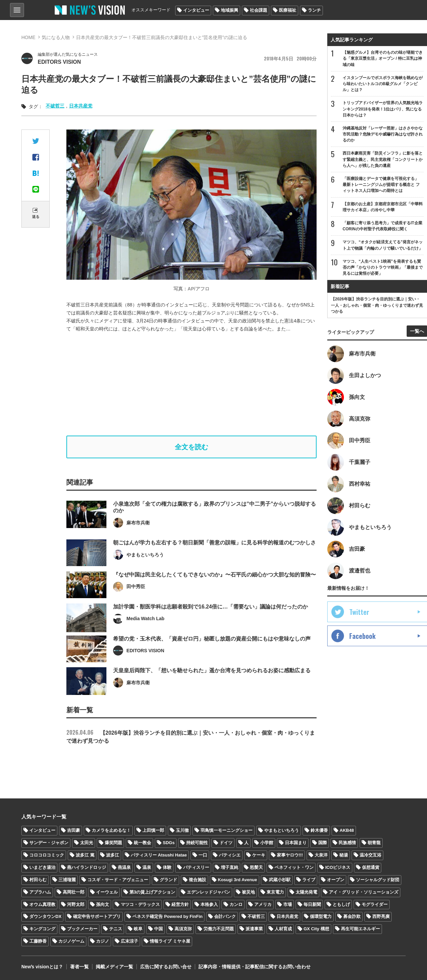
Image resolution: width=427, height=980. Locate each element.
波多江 (113, 855)
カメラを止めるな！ (111, 830)
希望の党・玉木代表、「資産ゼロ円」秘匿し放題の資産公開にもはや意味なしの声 (212, 654)
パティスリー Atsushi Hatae (159, 855)
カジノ (103, 941)
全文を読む (191, 447)
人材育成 (283, 929)
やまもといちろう (282, 830)
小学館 (267, 843)
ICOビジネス (338, 867)
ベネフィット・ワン (294, 867)
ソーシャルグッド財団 (378, 880)
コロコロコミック (47, 855)
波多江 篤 (85, 855)
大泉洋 (321, 855)
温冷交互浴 (370, 855)
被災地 (248, 892)
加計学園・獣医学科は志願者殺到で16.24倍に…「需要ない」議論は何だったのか (210, 622)
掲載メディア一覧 (114, 967)
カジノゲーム (71, 941)
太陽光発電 (306, 892)
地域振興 (230, 10)
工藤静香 (38, 941)
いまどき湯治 (42, 867)
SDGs (169, 843)
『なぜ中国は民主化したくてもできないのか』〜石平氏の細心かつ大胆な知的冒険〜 (215, 590)
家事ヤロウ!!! (290, 855)
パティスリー (196, 867)
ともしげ (341, 904)
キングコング (42, 929)
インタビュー (196, 10)
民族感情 (347, 843)
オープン (336, 880)
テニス (116, 929)
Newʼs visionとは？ (42, 967)
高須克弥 (183, 929)
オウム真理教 (42, 904)
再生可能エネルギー (360, 929)
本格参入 (209, 904)
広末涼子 (129, 941)
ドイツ (226, 843)
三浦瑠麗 (67, 880)
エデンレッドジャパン (208, 892)
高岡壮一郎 (74, 892)
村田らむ (38, 880)
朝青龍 (374, 843)
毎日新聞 (312, 904)
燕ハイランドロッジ (87, 867)
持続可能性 (197, 843)
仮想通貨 (371, 867)
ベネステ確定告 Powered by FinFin (167, 916)
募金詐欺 (352, 916)
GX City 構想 (316, 929)
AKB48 (347, 830)
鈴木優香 (319, 830)
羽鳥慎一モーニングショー (227, 830)
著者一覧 (79, 967)
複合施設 (197, 880)
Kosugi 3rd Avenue (238, 880)
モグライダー (375, 904)
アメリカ (263, 904)
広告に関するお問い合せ (166, 967)
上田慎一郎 (153, 830)
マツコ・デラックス (140, 904)
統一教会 (142, 843)
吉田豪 (74, 830)
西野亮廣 (381, 916)
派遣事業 (254, 929)
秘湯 (344, 855)
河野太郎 (76, 904)
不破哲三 (55, 106)
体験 (167, 867)
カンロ (236, 904)
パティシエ (230, 855)
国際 (323, 843)
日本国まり (296, 843)
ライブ (309, 880)
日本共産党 (81, 106)
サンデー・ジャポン (49, 843)
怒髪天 (256, 867)
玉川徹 (182, 830)
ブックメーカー (82, 929)
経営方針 (180, 904)
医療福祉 (288, 10)
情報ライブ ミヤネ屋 (170, 941)
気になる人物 (56, 37)
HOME (28, 37)
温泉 (147, 867)
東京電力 (275, 892)
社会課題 (259, 10)
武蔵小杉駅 (280, 880)
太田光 (87, 843)
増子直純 (230, 867)
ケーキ (259, 855)
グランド (168, 880)
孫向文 (103, 904)
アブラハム (40, 892)
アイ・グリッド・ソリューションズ (364, 892)
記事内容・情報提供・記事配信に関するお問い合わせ (255, 967)
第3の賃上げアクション (152, 892)
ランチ (314, 10)
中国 (158, 929)
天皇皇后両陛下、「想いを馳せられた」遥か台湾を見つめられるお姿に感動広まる (212, 686)
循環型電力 (321, 916)
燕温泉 (124, 867)
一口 (203, 855)
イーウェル (107, 892)
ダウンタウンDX (45, 916)
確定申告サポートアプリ (97, 916)
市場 (288, 904)
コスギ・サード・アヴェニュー (118, 880)
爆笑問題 (113, 843)
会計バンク (225, 916)
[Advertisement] (196, 384)
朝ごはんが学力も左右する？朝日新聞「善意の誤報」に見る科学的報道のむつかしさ (215, 558)
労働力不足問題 (219, 929)
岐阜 (138, 929)
